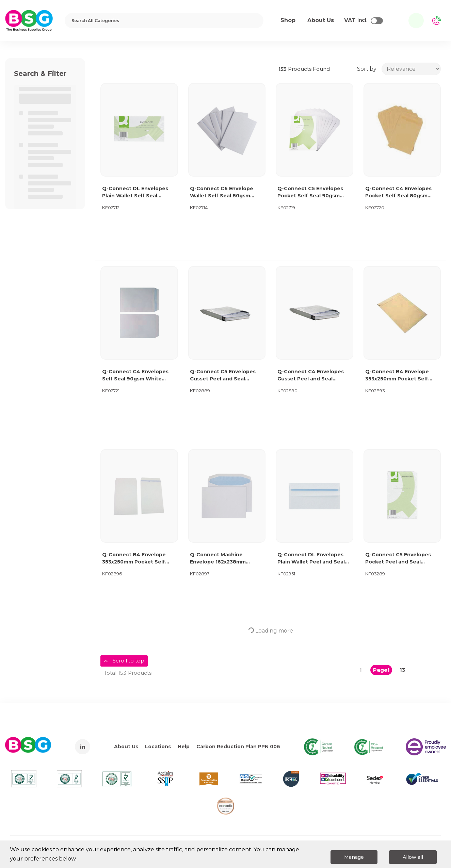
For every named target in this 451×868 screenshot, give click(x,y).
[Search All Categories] (164, 21)
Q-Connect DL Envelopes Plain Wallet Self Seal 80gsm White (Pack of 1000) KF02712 (139, 192)
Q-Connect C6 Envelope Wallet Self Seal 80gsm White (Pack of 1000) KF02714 (222, 192)
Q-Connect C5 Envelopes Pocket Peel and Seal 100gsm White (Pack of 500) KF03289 (402, 559)
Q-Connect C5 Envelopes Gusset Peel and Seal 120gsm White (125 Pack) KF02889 (223, 375)
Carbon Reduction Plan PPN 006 (238, 747)
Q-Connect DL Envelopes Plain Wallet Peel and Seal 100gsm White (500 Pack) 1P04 (311, 559)
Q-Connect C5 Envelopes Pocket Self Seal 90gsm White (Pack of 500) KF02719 (310, 192)
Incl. (356, 20)
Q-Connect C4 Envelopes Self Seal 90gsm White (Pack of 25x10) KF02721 (135, 375)
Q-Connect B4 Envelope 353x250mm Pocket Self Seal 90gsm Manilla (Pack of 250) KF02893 (401, 375)
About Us (126, 747)
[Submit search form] (254, 21)
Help (184, 747)
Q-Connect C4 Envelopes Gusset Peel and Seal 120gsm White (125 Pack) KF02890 (311, 375)
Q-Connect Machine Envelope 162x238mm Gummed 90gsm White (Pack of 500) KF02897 (220, 559)
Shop (288, 20)
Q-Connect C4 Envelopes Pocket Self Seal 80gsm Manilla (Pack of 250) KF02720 (398, 192)
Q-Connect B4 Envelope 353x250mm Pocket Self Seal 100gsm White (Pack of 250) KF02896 (138, 559)
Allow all (413, 857)
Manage (354, 857)
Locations (158, 747)
